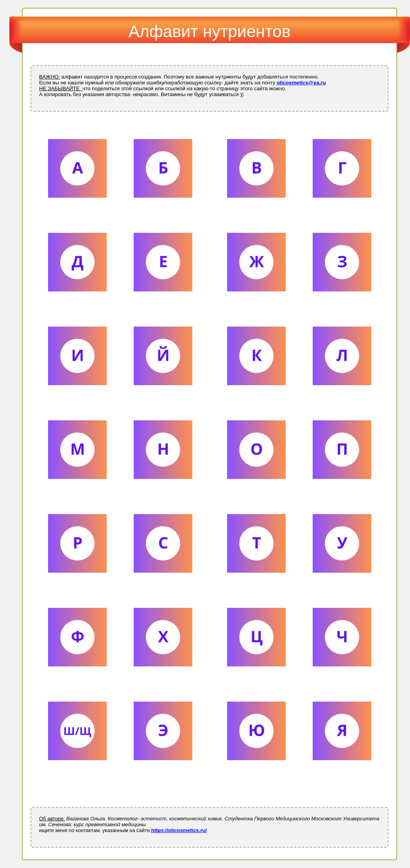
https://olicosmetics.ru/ (179, 830)
